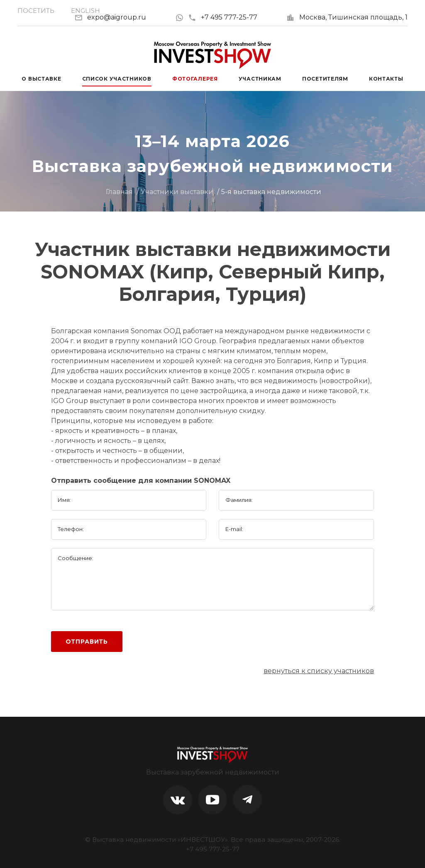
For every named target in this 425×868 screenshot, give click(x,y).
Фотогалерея (195, 79)
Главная (119, 192)
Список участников (117, 79)
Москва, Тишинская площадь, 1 (353, 17)
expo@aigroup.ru (117, 17)
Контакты (386, 79)
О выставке (41, 79)
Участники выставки (177, 192)
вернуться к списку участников (319, 671)
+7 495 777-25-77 (223, 17)
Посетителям (325, 79)
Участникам (260, 79)
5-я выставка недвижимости (271, 192)
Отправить (87, 642)
